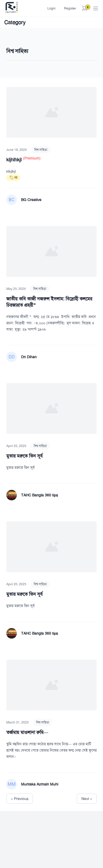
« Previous (20, 799)
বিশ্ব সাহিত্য (41, 150)
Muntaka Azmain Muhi (40, 784)
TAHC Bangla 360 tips (40, 495)
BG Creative (31, 200)
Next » (87, 799)
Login (51, 8)
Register (70, 8)
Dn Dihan (29, 357)
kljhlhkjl (15, 160)
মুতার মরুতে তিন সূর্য (24, 456)
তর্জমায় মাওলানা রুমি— (27, 732)
